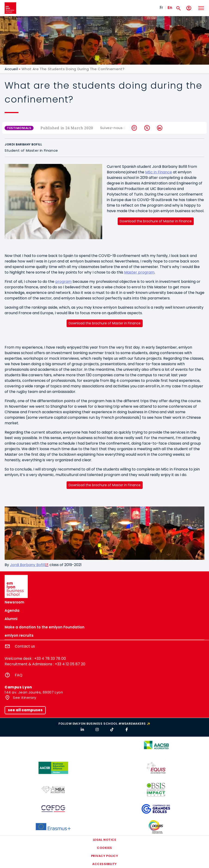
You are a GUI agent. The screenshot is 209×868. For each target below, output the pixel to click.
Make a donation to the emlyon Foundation (45, 627)
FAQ (19, 675)
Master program (139, 272)
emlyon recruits (19, 635)
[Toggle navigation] (201, 8)
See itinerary (24, 698)
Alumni (11, 619)
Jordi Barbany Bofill (27, 565)
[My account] (189, 8)
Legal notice (104, 840)
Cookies (104, 848)
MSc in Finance (159, 172)
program (63, 282)
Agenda (12, 610)
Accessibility (104, 864)
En (170, 8)
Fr (161, 8)
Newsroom (14, 602)
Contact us (25, 646)
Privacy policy (104, 856)
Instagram (134, 128)
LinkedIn (160, 128)
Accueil (11, 69)
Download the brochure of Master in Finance (156, 221)
